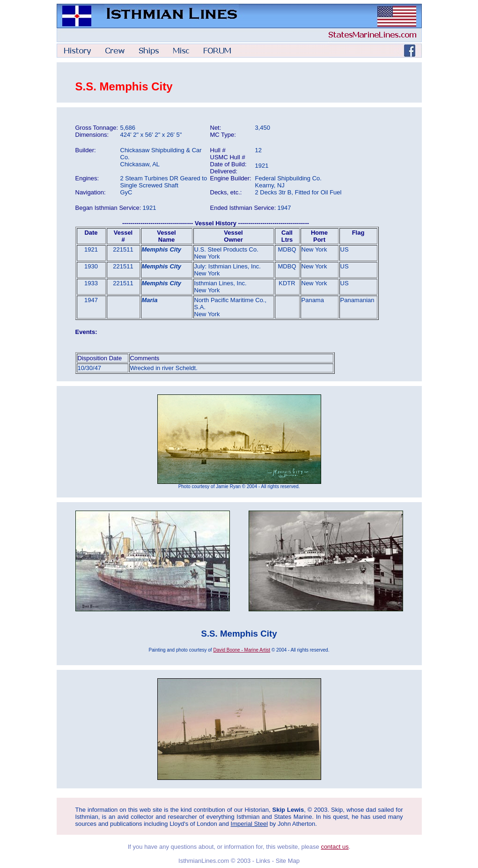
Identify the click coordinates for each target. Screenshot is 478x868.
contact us (335, 847)
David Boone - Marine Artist (242, 650)
